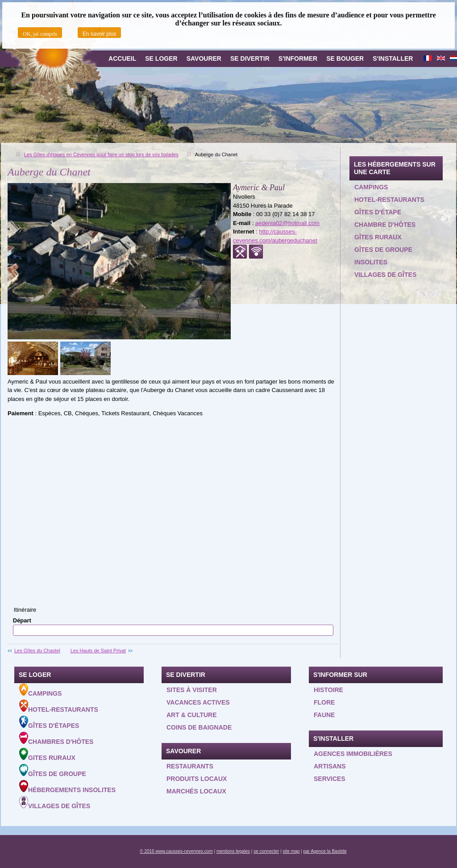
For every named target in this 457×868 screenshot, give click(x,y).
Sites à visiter (192, 690)
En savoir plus (99, 34)
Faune (324, 715)
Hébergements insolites (67, 787)
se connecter (266, 851)
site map (291, 851)
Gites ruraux (47, 755)
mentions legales (233, 851)
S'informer (298, 58)
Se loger (161, 58)
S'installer (393, 58)
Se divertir (250, 58)
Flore (324, 702)
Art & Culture (192, 715)
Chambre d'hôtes (385, 225)
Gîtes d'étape (378, 212)
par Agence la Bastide (325, 851)
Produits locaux (197, 779)
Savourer (204, 58)
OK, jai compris (40, 34)
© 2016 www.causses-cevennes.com (176, 851)
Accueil (122, 58)
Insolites (371, 262)
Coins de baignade (199, 727)
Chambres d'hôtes (56, 739)
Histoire (328, 690)
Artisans (330, 766)
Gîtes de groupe (383, 250)
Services (330, 779)
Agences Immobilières (353, 754)
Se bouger (345, 58)
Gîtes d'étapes (49, 722)
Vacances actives (198, 702)
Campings (371, 187)
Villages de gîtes (385, 275)
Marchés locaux (196, 791)
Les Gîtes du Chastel (37, 651)
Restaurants (190, 766)
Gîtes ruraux (378, 237)
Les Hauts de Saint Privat (98, 651)
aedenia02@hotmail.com (287, 223)
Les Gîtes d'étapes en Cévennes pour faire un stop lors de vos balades (101, 154)
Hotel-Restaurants (59, 706)
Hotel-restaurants (389, 200)
